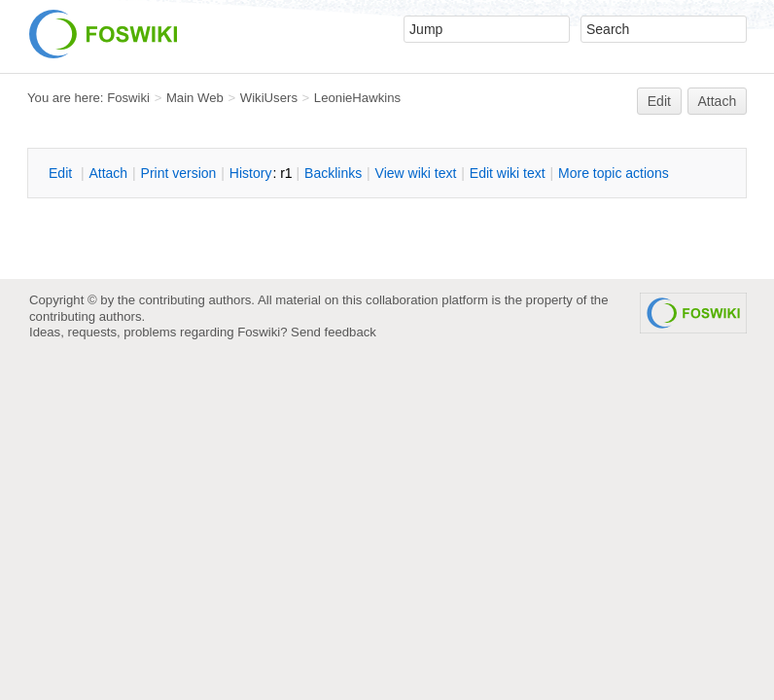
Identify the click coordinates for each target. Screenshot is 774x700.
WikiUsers (269, 98)
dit (62, 173)
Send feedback (334, 332)
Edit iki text (508, 173)
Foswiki (128, 98)
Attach (718, 101)
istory (251, 173)
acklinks (333, 173)
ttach (108, 173)
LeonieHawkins (357, 98)
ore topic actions (614, 173)
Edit (659, 101)
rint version (179, 173)
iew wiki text (416, 173)
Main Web (195, 98)
